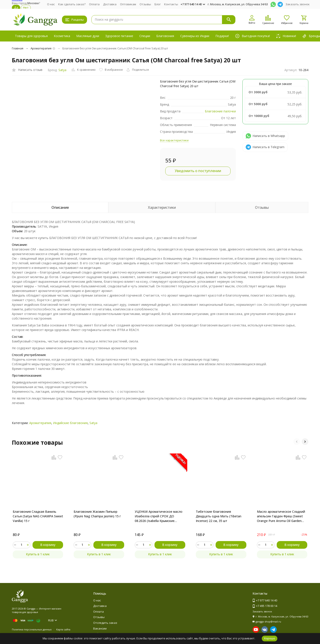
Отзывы (145, 4)
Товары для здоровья (31, 36)
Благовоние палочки (220, 111)
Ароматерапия (41, 48)
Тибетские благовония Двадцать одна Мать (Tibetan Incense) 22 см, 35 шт (219, 516)
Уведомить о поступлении (198, 171)
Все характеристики (174, 140)
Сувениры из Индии (195, 36)
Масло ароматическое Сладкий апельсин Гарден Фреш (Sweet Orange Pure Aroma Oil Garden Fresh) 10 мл (281, 516)
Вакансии (100, 628)
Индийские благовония (70, 423)
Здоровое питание (119, 36)
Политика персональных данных (32, 629)
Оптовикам (128, 4)
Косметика (62, 36)
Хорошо (270, 638)
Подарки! (222, 36)
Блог (158, 4)
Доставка (110, 4)
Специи (145, 36)
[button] (297, 442)
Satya (62, 70)
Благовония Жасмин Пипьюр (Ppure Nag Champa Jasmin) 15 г (97, 514)
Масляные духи (88, 36)
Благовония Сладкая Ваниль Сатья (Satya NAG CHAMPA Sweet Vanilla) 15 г (38, 516)
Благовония (165, 36)
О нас (51, 4)
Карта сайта (63, 629)
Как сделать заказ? (72, 4)
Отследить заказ (105, 623)
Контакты (171, 4)
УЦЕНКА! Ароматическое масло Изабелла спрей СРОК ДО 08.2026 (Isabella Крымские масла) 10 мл (159, 516)
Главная (18, 48)
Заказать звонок (298, 4)
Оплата (94, 4)
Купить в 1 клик (38, 554)
